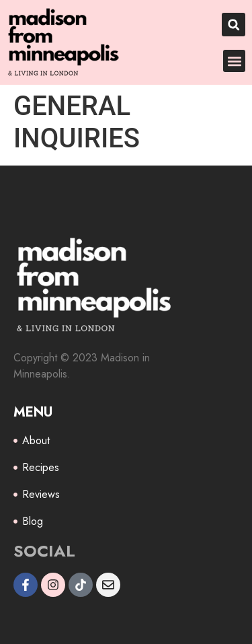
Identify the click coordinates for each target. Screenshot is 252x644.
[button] (234, 25)
